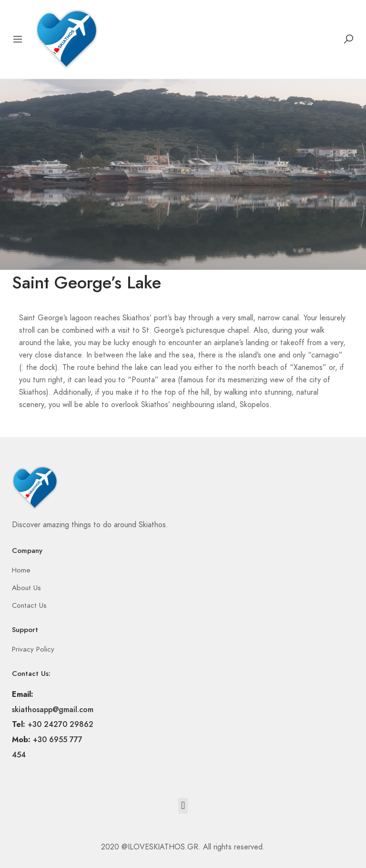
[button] (183, 806)
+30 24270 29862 (61, 724)
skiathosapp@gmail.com (53, 710)
